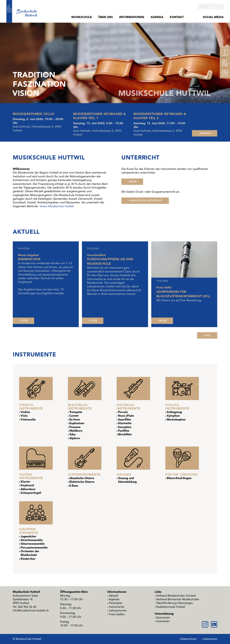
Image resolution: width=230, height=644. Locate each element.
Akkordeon (28, 489)
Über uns (105, 17)
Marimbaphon (176, 420)
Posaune (75, 427)
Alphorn (75, 438)
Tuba (72, 434)
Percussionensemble (34, 548)
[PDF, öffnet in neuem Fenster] (23, 321)
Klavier (25, 482)
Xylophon (173, 416)
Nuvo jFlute (126, 416)
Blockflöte (125, 434)
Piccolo (123, 412)
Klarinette (125, 423)
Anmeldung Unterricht (146, 201)
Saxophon (125, 427)
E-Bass (74, 486)
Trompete (76, 412)
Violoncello (28, 420)
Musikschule (82, 17)
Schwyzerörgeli (31, 493)
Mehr (133, 182)
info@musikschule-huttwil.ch (31, 610)
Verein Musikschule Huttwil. (57, 206)
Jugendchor (28, 536)
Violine (25, 412)
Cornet (74, 416)
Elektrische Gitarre (82, 482)
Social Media (213, 17)
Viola (24, 416)
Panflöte (124, 431)
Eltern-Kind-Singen (179, 478)
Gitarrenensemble (33, 544)
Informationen (132, 17)
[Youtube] (214, 624)
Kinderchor (28, 559)
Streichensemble (32, 540)
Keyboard (27, 485)
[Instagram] (205, 624)
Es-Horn (75, 420)
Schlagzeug (174, 412)
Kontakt (177, 17)
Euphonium (77, 423)
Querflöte (125, 420)
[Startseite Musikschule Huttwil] (22, 11)
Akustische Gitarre (82, 478)
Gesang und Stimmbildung (127, 480)
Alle (208, 335)
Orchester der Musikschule (30, 553)
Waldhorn (76, 431)
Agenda (157, 17)
